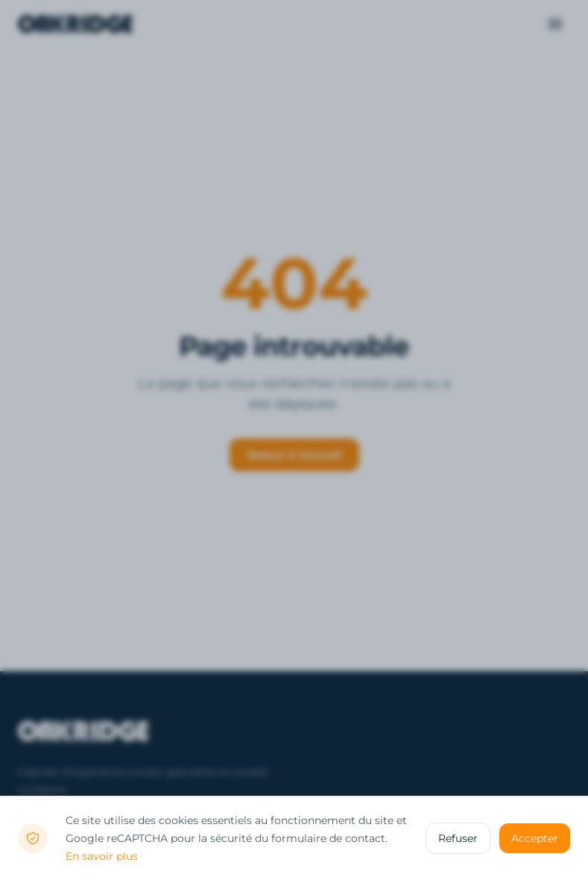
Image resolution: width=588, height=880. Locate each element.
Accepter (535, 838)
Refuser (458, 838)
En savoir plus (102, 856)
